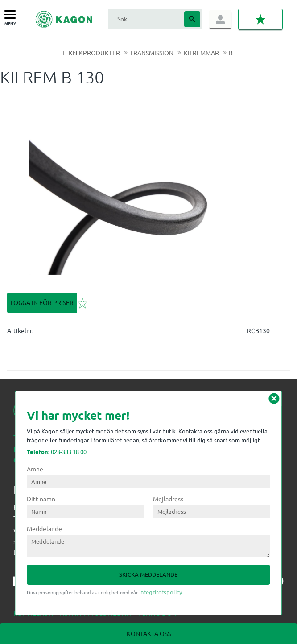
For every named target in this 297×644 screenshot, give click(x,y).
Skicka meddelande (148, 574)
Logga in (220, 19)
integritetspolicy (161, 592)
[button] (12, 15)
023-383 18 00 (57, 452)
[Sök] (192, 19)
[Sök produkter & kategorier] (145, 19)
